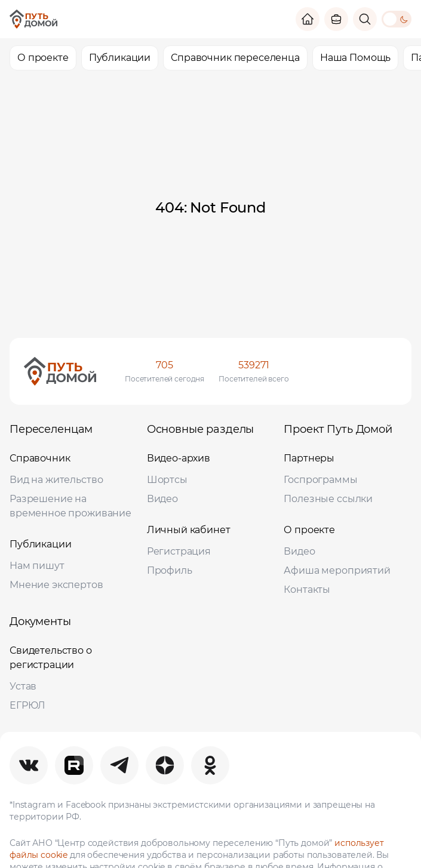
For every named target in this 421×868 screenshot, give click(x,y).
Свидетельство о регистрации (51, 658)
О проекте (309, 530)
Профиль (170, 570)
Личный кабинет (189, 530)
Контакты (307, 590)
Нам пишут (37, 566)
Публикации (41, 544)
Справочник (40, 458)
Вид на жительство (56, 480)
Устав (23, 686)
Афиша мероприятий (337, 570)
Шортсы (167, 480)
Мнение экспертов (56, 585)
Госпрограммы (320, 480)
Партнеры (309, 458)
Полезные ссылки (328, 499)
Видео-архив (179, 458)
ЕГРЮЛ (27, 705)
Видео (162, 499)
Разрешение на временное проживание (70, 506)
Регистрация (179, 551)
